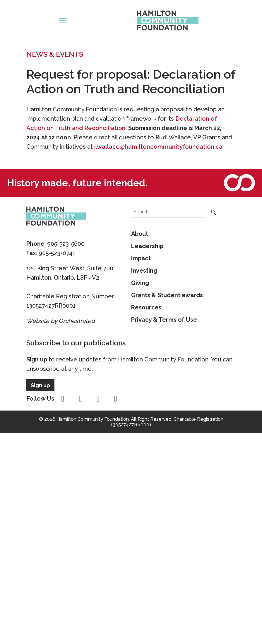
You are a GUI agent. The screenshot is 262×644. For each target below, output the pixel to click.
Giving (140, 283)
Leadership (147, 246)
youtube (98, 399)
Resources (146, 307)
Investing (144, 271)
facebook (63, 399)
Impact (141, 258)
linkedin (116, 399)
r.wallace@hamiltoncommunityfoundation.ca (158, 147)
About (140, 234)
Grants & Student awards (167, 295)
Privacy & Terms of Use (164, 320)
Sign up (37, 359)
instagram (81, 399)
